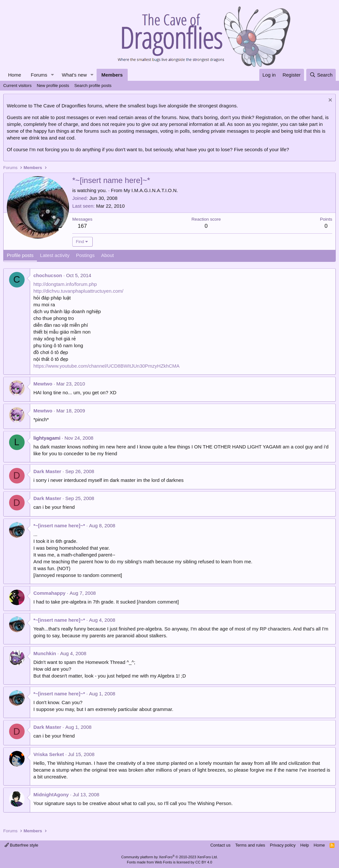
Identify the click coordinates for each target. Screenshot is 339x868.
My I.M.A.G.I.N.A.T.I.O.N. (151, 190)
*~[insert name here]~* (59, 526)
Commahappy (49, 593)
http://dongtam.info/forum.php (65, 284)
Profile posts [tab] (20, 255)
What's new (74, 75)
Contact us (220, 845)
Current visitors (17, 86)
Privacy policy (283, 845)
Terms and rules (250, 845)
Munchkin (45, 653)
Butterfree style (21, 845)
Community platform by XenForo (169, 857)
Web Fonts (164, 862)
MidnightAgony (51, 795)
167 (82, 226)
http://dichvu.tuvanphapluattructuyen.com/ (78, 291)
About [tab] (107, 255)
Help (305, 845)
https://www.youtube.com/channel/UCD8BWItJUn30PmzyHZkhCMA (106, 366)
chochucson (48, 275)
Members (112, 75)
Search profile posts (93, 86)
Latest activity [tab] (55, 255)
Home (15, 75)
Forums (39, 75)
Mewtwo (43, 384)
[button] (53, 75)
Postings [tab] (85, 255)
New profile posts (53, 86)
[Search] (321, 75)
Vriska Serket (49, 754)
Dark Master (47, 471)
